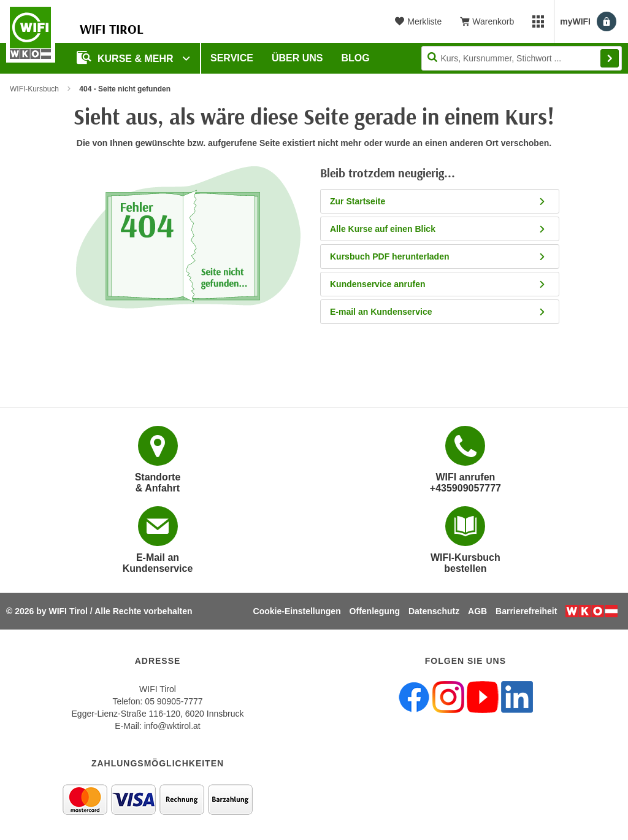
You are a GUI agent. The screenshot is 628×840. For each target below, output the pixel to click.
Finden (610, 58)
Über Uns (297, 58)
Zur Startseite (438, 201)
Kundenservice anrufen (438, 284)
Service (232, 58)
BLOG (356, 58)
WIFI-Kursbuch (34, 89)
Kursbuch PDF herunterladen (438, 256)
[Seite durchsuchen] (522, 58)
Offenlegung (375, 611)
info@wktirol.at (172, 726)
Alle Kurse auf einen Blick (438, 229)
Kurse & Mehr (126, 57)
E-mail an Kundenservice (438, 312)
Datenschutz (434, 611)
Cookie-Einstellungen (297, 611)
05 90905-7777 (174, 701)
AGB (477, 611)
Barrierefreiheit (526, 611)
